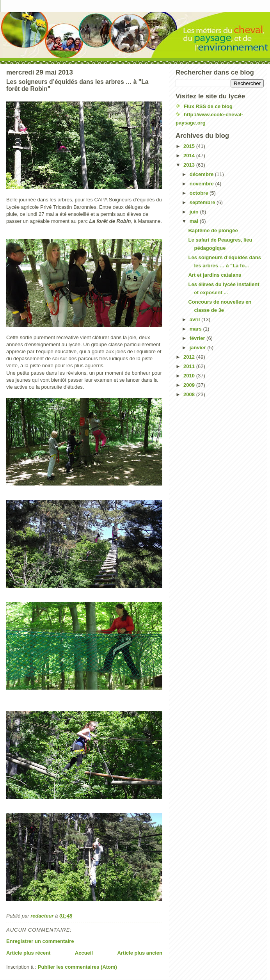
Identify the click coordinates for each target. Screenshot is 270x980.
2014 (190, 156)
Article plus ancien (140, 953)
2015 (190, 146)
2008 (190, 394)
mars (196, 329)
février (198, 338)
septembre (203, 202)
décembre (202, 174)
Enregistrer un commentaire (40, 941)
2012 (190, 357)
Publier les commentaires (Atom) (77, 967)
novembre (202, 184)
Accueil (84, 953)
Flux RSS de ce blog (208, 106)
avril (195, 319)
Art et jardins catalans (215, 275)
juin (195, 212)
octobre (200, 193)
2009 (190, 385)
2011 (190, 366)
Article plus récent (28, 953)
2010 (190, 376)
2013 (190, 165)
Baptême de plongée (213, 230)
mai (195, 221)
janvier (199, 348)
